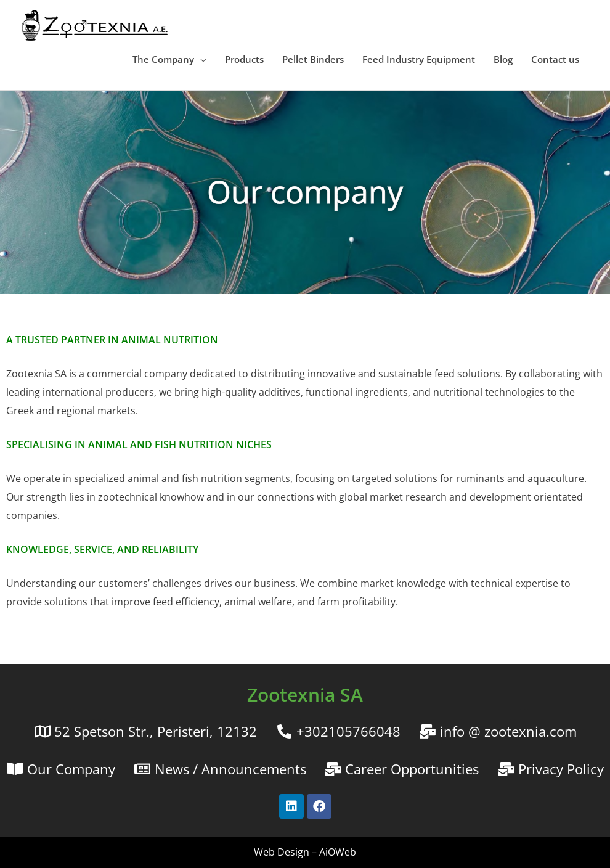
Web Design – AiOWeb (305, 852)
